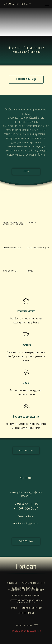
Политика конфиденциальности (26, 631)
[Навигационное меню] (47, 4)
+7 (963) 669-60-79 (26, 509)
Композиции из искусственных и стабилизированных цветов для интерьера (26, 589)
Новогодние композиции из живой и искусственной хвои (26, 602)
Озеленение (12, 583)
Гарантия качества (26, 311)
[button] (26, 541)
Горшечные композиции (32, 608)
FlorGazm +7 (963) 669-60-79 (17, 4)
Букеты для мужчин (26, 613)
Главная (13, 608)
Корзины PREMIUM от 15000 (33, 583)
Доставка (26, 345)
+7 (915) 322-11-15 (26, 504)
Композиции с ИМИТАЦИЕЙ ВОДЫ (26, 595)
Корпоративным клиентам (26, 417)
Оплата (26, 383)
